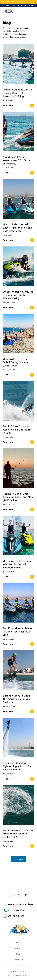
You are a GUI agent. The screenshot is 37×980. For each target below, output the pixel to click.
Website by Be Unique (18, 971)
